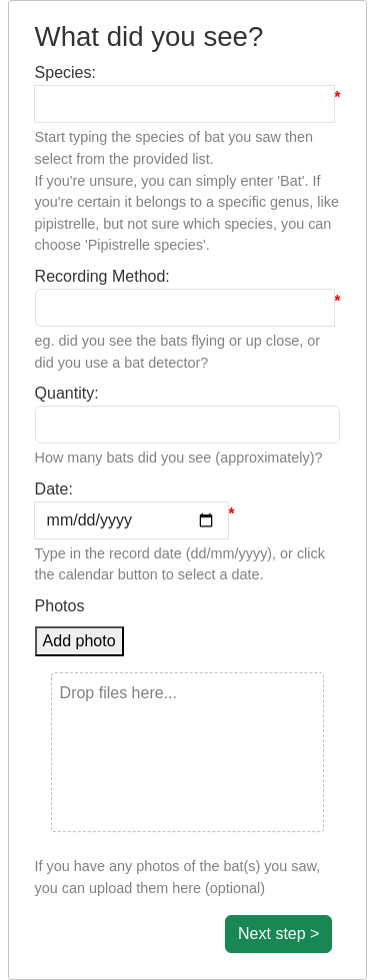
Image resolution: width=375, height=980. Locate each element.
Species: (65, 72)
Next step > (278, 934)
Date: (54, 489)
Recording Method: (102, 276)
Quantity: (67, 393)
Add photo (79, 641)
